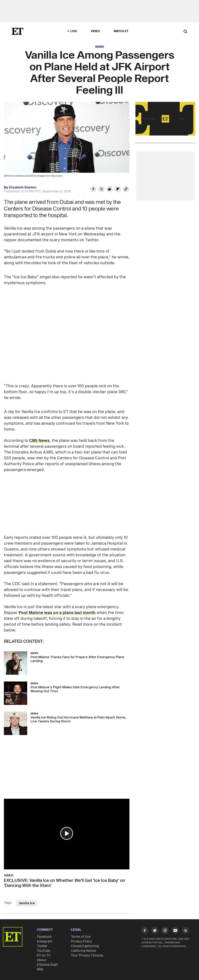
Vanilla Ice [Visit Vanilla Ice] (27, 903)
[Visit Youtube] (175, 931)
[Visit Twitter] (155, 931)
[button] (67, 833)
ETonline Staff (47, 965)
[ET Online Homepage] (17, 31)
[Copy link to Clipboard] (126, 190)
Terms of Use (81, 937)
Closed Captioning (85, 946)
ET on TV (44, 955)
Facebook (44, 937)
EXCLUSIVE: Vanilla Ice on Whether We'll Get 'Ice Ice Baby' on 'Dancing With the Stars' (65, 883)
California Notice (83, 951)
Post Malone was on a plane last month (57, 613)
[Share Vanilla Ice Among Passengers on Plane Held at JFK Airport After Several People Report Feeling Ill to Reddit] (110, 190)
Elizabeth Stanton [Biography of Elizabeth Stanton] (23, 188)
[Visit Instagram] (165, 931)
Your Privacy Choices (87, 955)
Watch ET (121, 31)
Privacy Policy (82, 941)
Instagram (45, 941)
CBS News (39, 441)
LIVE (74, 31)
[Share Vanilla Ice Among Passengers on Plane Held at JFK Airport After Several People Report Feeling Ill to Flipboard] (118, 190)
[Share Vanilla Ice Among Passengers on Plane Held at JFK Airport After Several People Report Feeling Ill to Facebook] (93, 190)
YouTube (44, 951)
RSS (40, 969)
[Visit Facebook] (145, 931)
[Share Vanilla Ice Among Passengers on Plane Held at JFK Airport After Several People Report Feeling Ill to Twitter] (101, 190)
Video (95, 31)
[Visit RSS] (185, 931)
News (100, 47)
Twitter (42, 946)
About (42, 960)
